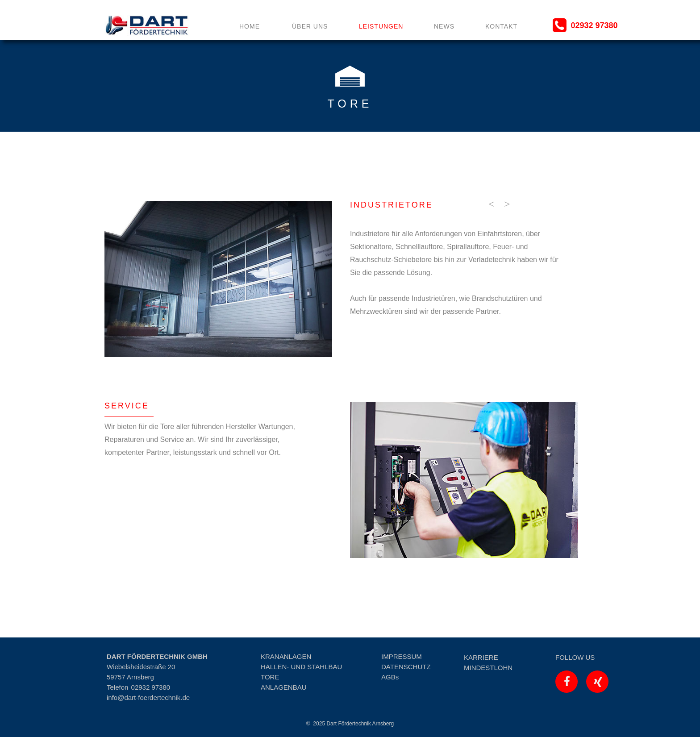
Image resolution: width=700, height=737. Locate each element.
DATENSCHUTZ (406, 667)
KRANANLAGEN (286, 656)
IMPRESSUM (402, 656)
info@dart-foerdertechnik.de (148, 697)
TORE (270, 677)
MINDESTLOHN (488, 668)
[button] (491, 204)
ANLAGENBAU (284, 687)
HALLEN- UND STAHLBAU (301, 667)
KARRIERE (481, 657)
